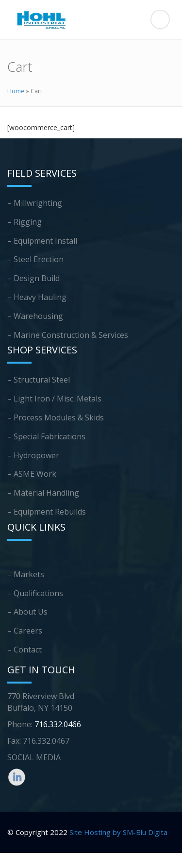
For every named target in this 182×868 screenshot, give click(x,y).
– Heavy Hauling (37, 297)
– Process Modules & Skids (56, 417)
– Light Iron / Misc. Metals (54, 399)
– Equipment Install (42, 241)
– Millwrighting (35, 203)
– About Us (27, 612)
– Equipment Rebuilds (47, 512)
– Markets (26, 574)
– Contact (25, 650)
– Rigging (25, 222)
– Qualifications (35, 593)
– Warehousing (35, 316)
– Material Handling (43, 493)
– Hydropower (33, 455)
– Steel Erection (35, 259)
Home (16, 91)
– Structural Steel (39, 380)
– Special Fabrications (46, 436)
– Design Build (33, 278)
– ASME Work (32, 474)
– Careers (25, 631)
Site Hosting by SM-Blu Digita (118, 832)
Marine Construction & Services (71, 335)
